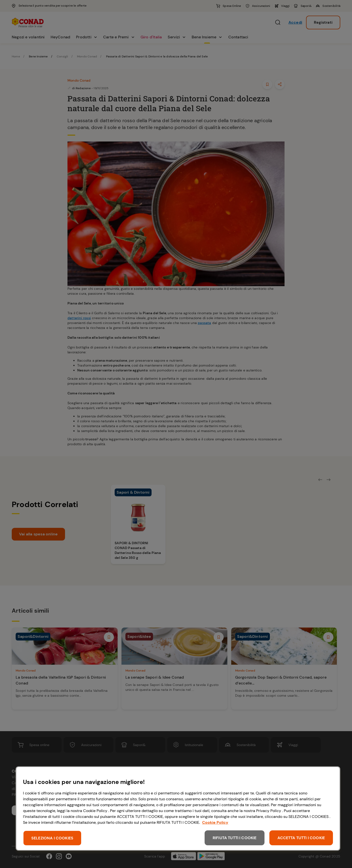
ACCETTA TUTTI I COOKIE (301, 838)
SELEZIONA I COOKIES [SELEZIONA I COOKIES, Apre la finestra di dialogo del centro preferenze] (52, 838)
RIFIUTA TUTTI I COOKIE (235, 838)
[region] (178, 808)
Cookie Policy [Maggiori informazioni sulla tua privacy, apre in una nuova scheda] (215, 822)
